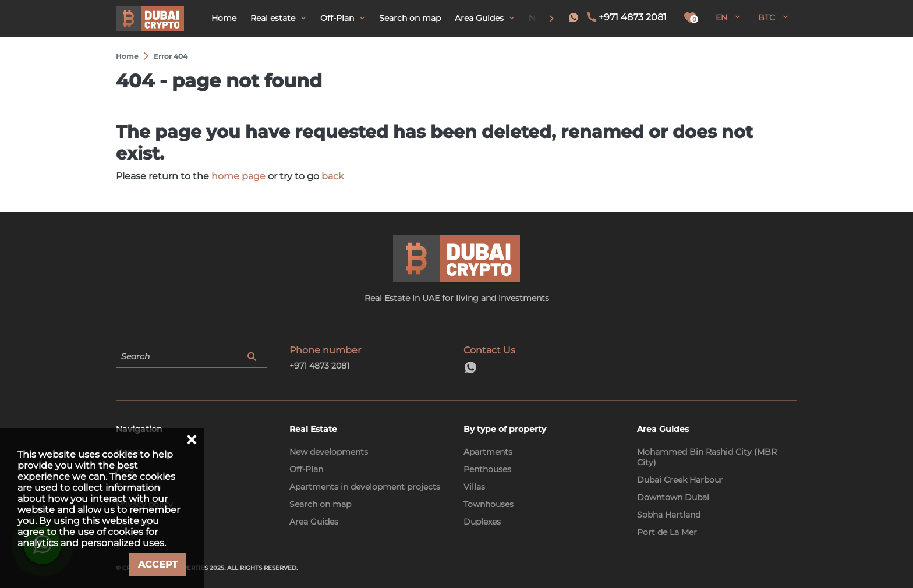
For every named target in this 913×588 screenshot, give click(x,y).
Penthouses (487, 469)
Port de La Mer (667, 532)
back (333, 176)
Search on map (320, 504)
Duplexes (482, 522)
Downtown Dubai (673, 497)
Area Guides (314, 522)
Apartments (488, 452)
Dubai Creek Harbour (680, 480)
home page (238, 176)
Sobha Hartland (669, 515)
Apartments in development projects (365, 487)
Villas (474, 487)
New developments (329, 452)
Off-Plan (306, 469)
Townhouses (489, 504)
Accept (158, 564)
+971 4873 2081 (633, 17)
